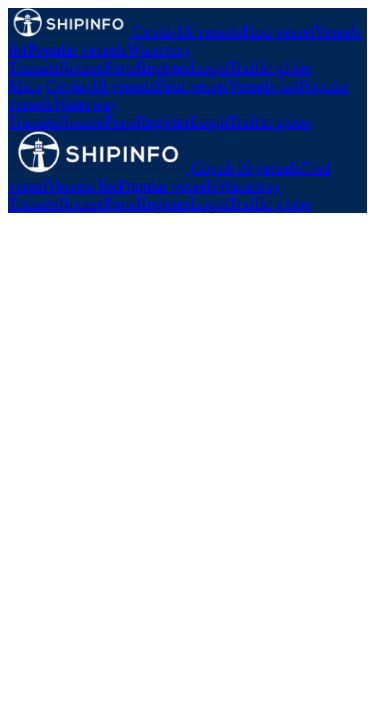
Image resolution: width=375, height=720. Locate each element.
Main (25, 85)
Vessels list (263, 85)
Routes (81, 67)
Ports (119, 67)
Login (209, 67)
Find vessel (278, 31)
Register (162, 67)
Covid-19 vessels (187, 31)
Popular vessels (77, 49)
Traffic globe (269, 67)
